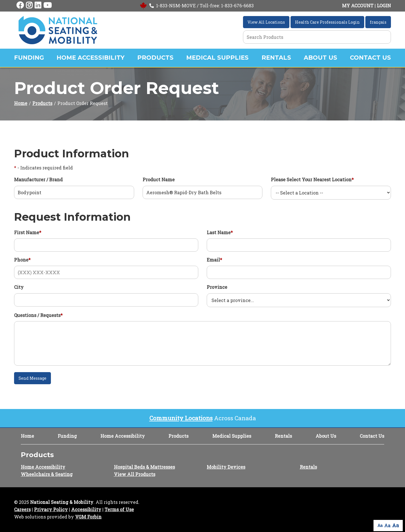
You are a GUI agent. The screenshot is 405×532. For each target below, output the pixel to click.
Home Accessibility (91, 58)
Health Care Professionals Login (327, 22)
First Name (28, 232)
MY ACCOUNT (358, 5)
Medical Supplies (217, 58)
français (378, 22)
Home (21, 103)
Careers (22, 509)
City (19, 287)
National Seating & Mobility (62, 502)
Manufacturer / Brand (38, 179)
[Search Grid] (317, 37)
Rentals (276, 58)
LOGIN (384, 5)
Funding (29, 58)
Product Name (159, 179)
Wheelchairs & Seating (47, 474)
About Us (320, 58)
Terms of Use (119, 509)
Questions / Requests (38, 315)
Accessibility (86, 509)
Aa (380, 525)
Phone (22, 260)
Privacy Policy (51, 509)
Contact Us (370, 58)
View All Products (135, 474)
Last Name (220, 232)
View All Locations (266, 22)
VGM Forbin (88, 517)
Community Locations (181, 418)
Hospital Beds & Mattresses (144, 467)
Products (155, 58)
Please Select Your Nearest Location (312, 179)
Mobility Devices (226, 467)
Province (217, 287)
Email (214, 260)
